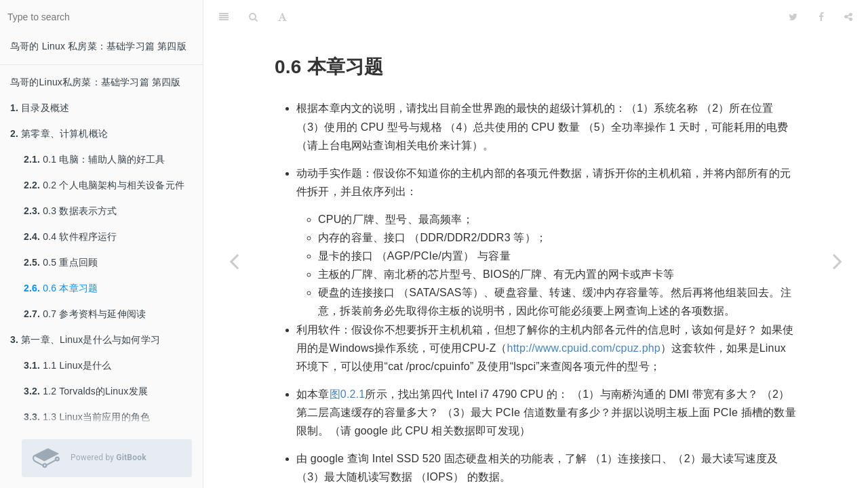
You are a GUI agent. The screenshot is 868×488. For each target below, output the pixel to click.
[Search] (253, 17)
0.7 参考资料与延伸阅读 (85, 314)
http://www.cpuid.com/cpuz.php (584, 348)
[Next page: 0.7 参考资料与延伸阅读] (837, 261)
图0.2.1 (348, 394)
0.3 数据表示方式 (71, 211)
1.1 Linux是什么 (67, 365)
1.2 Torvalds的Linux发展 (86, 391)
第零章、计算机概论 (59, 134)
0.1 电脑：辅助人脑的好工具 (95, 159)
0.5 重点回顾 (61, 262)
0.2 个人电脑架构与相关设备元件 (104, 185)
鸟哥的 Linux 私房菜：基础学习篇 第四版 (98, 46)
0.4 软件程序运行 (71, 237)
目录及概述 (40, 108)
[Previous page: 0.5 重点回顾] (234, 261)
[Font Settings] (282, 17)
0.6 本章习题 (61, 288)
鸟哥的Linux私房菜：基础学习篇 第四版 (96, 82)
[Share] (848, 17)
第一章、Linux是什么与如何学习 (85, 340)
